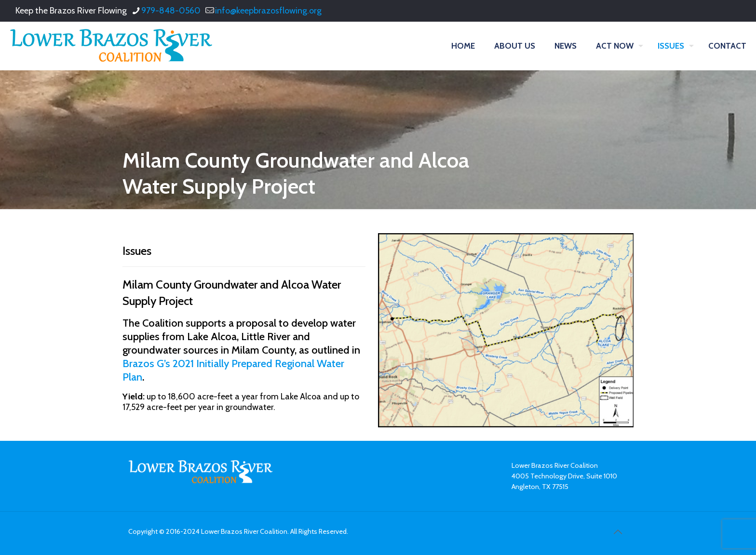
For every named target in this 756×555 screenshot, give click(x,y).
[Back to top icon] (618, 532)
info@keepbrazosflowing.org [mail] (268, 11)
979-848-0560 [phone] (171, 11)
